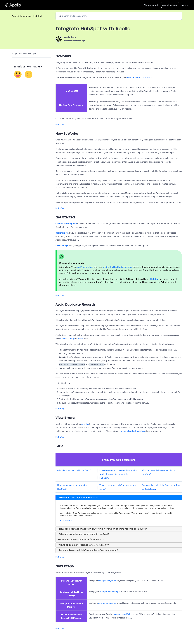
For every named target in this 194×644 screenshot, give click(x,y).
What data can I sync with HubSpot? (74, 470)
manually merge (68, 339)
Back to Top (60, 125)
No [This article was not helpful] (29, 74)
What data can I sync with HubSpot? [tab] (78, 497)
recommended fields (123, 614)
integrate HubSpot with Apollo (140, 78)
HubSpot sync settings (109, 591)
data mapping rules (107, 603)
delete (80, 339)
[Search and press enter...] (119, 16)
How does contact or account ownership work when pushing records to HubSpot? (118, 474)
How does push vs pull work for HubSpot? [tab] (80, 539)
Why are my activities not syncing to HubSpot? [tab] (83, 534)
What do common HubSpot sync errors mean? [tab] (83, 545)
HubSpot (38, 16)
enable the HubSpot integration (118, 267)
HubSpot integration (107, 580)
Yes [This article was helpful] (18, 74)
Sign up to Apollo (151, 5)
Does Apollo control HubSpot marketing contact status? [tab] (88, 550)
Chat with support (170, 5)
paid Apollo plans (85, 267)
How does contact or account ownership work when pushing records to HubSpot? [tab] (102, 529)
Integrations (26, 16)
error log (85, 424)
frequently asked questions (133, 431)
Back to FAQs (66, 520)
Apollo (15, 16)
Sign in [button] (185, 5)
